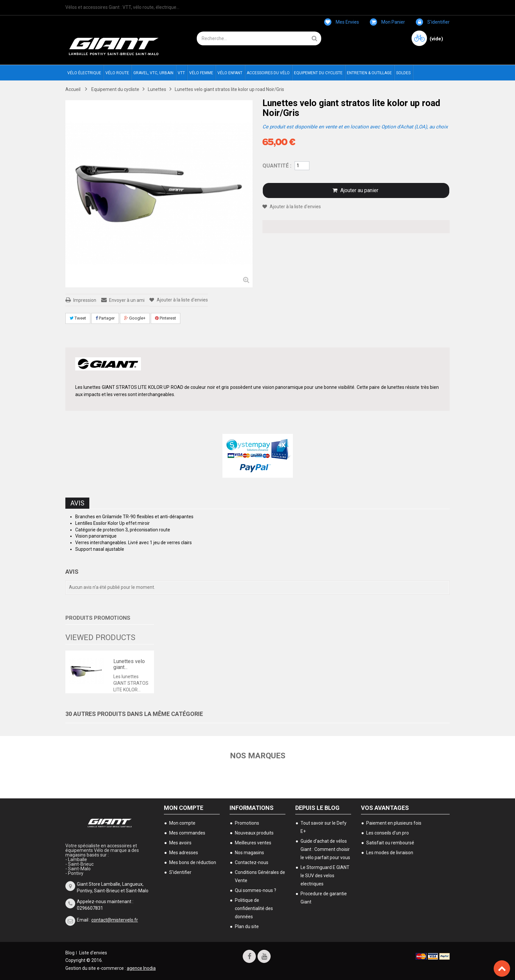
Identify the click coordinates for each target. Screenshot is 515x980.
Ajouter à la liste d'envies (182, 300)
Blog (70, 953)
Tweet (78, 318)
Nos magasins (249, 853)
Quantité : (277, 166)
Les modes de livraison (390, 853)
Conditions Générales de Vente (260, 876)
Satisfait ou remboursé (390, 843)
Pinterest (166, 318)
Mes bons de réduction (193, 862)
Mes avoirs (180, 843)
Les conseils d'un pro (388, 833)
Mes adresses (184, 853)
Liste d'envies (93, 953)
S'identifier (433, 22)
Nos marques (258, 756)
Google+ (135, 318)
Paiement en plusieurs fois (394, 823)
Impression (85, 300)
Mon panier (387, 22)
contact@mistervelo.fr (115, 920)
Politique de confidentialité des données (254, 908)
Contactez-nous (252, 862)
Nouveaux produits (254, 833)
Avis (77, 503)
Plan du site (247, 926)
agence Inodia (141, 968)
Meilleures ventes (253, 843)
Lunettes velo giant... (129, 664)
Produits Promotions (98, 618)
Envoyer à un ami (127, 300)
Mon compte (184, 808)
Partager (105, 318)
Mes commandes (187, 833)
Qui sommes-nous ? (256, 890)
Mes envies (342, 22)
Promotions (247, 823)
